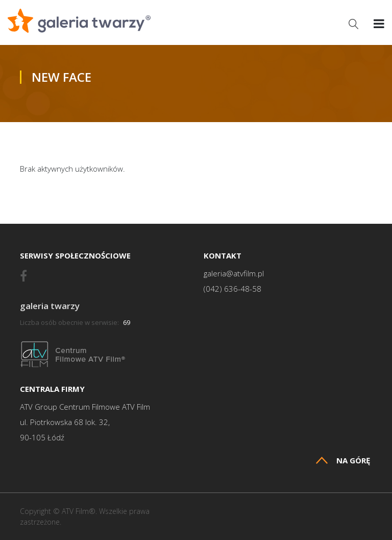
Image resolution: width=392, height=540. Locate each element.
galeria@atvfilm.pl (234, 274)
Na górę (343, 461)
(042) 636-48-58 (232, 289)
